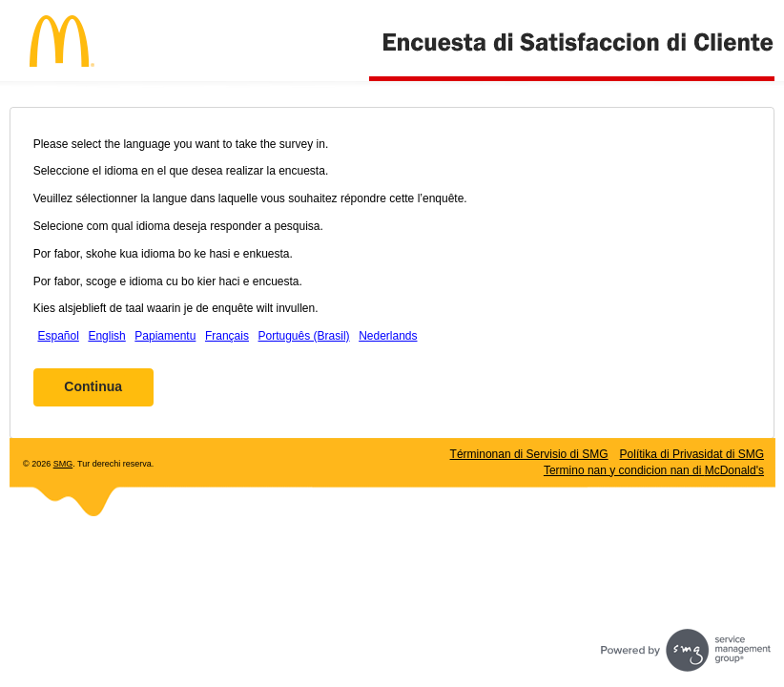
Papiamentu (165, 336)
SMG (63, 464)
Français (227, 336)
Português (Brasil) (304, 336)
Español (58, 336)
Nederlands (388, 336)
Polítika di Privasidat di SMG (692, 454)
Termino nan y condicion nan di (654, 470)
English (106, 336)
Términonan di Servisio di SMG (529, 454)
